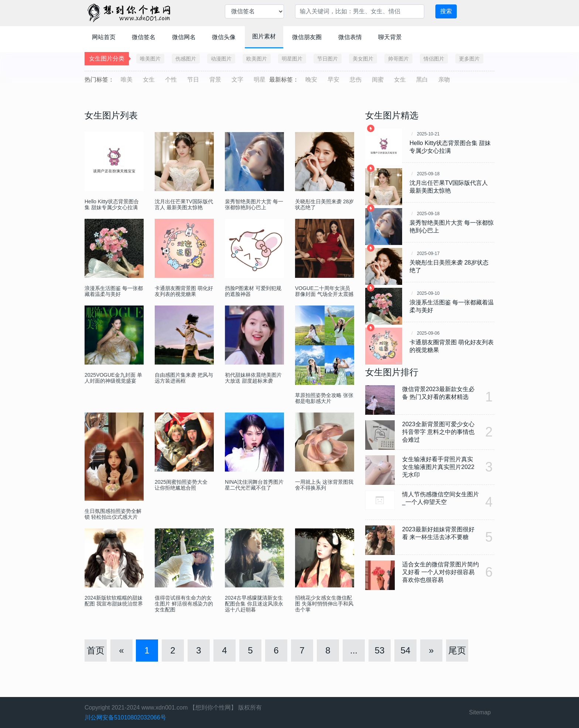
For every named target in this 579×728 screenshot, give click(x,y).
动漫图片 (221, 59)
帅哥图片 (398, 59)
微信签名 (144, 37)
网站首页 (104, 37)
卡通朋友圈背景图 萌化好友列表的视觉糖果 (184, 291)
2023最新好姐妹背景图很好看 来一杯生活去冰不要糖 (438, 533)
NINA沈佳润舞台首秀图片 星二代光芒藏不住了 (254, 485)
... (354, 650)
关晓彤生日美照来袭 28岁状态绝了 (324, 204)
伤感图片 (186, 59)
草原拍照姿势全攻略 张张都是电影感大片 (324, 398)
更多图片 (469, 59)
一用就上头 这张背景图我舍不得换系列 (324, 485)
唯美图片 (150, 59)
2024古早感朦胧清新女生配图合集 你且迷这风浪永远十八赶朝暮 (254, 604)
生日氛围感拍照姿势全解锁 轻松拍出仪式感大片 (113, 514)
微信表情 (350, 37)
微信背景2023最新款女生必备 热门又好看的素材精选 (438, 393)
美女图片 (363, 59)
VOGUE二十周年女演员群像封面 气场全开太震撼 (324, 291)
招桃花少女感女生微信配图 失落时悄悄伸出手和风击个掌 (324, 604)
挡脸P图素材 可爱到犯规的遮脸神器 (253, 291)
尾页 (457, 650)
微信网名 (184, 37)
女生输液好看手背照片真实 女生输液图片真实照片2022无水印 (438, 467)
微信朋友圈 (307, 37)
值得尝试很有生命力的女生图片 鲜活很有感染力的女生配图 (184, 604)
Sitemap (480, 712)
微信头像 (224, 37)
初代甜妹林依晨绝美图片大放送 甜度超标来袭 (253, 378)
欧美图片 (257, 59)
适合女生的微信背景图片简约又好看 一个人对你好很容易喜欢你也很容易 (441, 572)
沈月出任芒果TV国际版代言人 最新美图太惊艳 (184, 204)
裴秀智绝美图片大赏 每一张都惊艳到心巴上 (254, 204)
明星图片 (292, 59)
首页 (96, 650)
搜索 (446, 11)
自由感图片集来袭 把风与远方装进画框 (184, 378)
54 (406, 650)
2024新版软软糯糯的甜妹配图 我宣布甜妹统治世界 (114, 601)
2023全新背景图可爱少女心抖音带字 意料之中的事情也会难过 (438, 432)
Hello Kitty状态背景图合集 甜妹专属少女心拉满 (112, 204)
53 (380, 650)
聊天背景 (390, 37)
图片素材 (264, 36)
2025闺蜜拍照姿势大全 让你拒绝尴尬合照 (181, 485)
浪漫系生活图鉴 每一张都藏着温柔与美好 (114, 291)
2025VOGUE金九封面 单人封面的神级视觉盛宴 (113, 378)
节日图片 (328, 59)
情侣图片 (434, 59)
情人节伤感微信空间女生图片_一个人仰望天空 (441, 498)
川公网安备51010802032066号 (125, 717)
